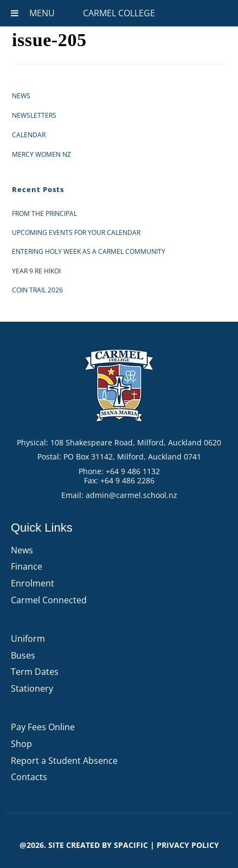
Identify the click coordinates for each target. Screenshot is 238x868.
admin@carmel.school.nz (131, 495)
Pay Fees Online (43, 727)
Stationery (32, 688)
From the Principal (44, 213)
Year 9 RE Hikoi (36, 271)
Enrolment (33, 583)
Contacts (29, 777)
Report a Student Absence (64, 761)
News (21, 96)
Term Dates (35, 672)
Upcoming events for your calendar (76, 232)
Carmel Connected (49, 600)
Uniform (28, 639)
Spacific (131, 845)
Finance (27, 566)
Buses (23, 655)
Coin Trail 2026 (37, 290)
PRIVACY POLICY (188, 845)
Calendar (29, 135)
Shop (21, 744)
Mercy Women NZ (41, 154)
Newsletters (34, 115)
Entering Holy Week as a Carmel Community (89, 251)
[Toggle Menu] (15, 13)
